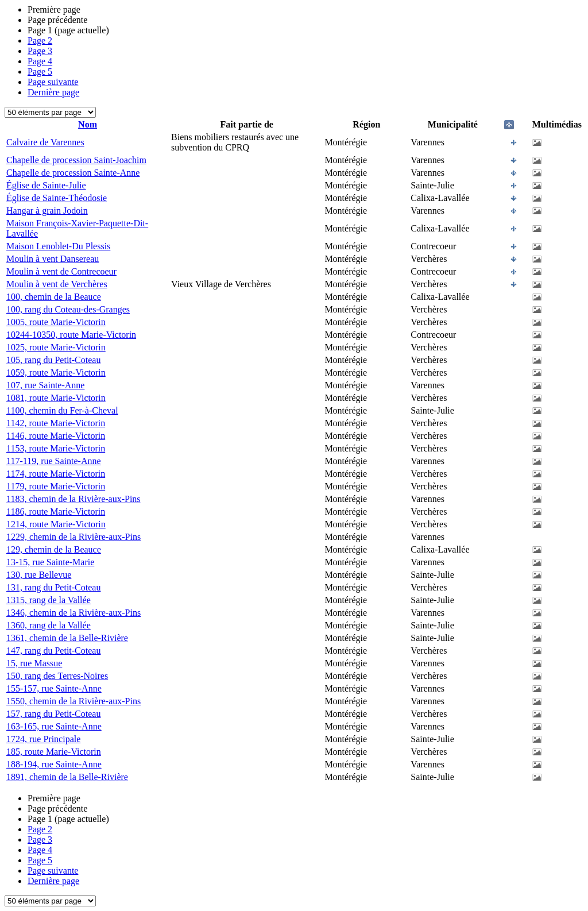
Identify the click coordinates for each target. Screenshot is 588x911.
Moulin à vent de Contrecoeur (61, 271)
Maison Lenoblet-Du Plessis (58, 246)
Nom (88, 124)
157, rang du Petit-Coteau (53, 714)
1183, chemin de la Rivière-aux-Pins (73, 499)
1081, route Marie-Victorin (56, 398)
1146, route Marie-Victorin (56, 436)
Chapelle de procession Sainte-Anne (73, 173)
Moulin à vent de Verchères (57, 284)
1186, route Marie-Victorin (56, 512)
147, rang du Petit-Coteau (53, 651)
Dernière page (53, 92)
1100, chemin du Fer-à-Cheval (62, 410)
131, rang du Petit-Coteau (53, 587)
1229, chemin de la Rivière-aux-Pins (73, 537)
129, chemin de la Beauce (54, 549)
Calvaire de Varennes (45, 142)
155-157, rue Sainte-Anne (54, 688)
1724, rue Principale (43, 739)
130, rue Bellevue (39, 575)
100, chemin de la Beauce (54, 297)
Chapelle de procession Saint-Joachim (76, 160)
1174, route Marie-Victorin (56, 474)
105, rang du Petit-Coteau (53, 360)
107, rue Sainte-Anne (45, 385)
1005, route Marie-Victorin (56, 322)
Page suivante (53, 82)
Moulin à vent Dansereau (53, 259)
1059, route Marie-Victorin (56, 372)
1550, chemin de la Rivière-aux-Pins (73, 701)
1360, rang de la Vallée (49, 625)
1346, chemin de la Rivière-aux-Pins (73, 613)
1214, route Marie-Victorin (56, 524)
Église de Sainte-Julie (46, 185)
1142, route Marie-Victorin (56, 423)
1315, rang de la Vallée (49, 600)
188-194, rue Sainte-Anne (54, 764)
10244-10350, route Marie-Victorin (71, 335)
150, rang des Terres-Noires (57, 676)
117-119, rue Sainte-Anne (54, 461)
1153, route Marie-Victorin (56, 448)
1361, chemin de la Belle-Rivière (67, 638)
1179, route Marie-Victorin (56, 486)
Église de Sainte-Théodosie (57, 198)
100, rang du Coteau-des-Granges (68, 309)
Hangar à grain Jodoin (47, 211)
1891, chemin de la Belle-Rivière (67, 777)
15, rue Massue (34, 663)
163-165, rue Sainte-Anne (54, 726)
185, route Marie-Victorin (54, 752)
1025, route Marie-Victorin (56, 347)
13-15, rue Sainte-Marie (50, 562)
